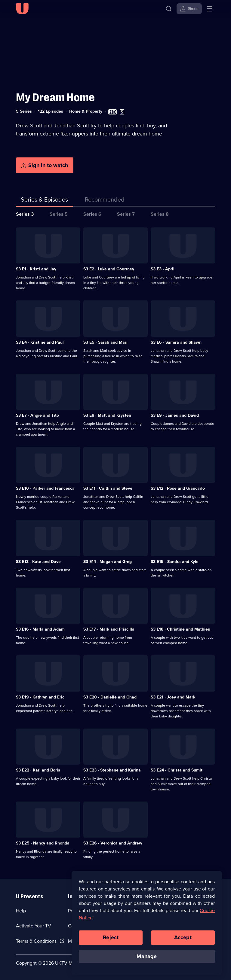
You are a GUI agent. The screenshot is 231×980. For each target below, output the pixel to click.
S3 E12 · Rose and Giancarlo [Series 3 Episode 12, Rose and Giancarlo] (178, 488)
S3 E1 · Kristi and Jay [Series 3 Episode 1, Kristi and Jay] (36, 269)
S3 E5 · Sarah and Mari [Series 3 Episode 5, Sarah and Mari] (105, 342)
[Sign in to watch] (45, 165)
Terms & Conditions (36, 941)
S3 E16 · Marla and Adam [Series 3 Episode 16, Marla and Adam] (40, 629)
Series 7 (126, 214)
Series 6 (92, 214)
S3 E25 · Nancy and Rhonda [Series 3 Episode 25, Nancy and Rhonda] (43, 843)
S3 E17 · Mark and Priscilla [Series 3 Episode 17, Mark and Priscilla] (109, 629)
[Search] (169, 9)
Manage (147, 960)
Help (21, 911)
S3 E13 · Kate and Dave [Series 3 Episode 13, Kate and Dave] (38, 562)
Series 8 (160, 214)
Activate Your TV (34, 926)
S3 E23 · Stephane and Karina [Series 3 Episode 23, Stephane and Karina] (112, 770)
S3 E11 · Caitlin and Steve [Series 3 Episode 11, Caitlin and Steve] (108, 488)
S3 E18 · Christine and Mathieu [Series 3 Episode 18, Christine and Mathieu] (180, 629)
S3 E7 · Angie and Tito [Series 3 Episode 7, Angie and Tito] (37, 415)
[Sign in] (189, 9)
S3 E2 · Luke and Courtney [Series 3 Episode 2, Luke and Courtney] (109, 269)
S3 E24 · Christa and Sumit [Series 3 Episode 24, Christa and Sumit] (177, 770)
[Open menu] (210, 9)
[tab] (105, 201)
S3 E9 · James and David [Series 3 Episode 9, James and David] (175, 415)
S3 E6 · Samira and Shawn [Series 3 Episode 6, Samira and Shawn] (176, 342)
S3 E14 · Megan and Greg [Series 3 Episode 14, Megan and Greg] (108, 562)
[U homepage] (22, 9)
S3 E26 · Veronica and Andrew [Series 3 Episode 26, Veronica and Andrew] (113, 843)
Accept (183, 941)
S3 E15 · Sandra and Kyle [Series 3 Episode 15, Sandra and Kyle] (175, 562)
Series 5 (59, 214)
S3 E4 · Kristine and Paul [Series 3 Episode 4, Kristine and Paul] (40, 342)
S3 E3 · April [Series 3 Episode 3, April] (163, 269)
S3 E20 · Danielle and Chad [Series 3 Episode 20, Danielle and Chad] (110, 697)
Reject (111, 941)
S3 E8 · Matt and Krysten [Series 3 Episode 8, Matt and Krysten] (107, 415)
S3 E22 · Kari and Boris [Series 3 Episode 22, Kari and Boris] (38, 770)
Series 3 (25, 214)
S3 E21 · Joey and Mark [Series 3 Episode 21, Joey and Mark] (173, 697)
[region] (147, 927)
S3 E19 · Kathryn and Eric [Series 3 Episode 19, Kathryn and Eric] (40, 697)
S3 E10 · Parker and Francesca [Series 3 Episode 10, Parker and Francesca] (45, 488)
